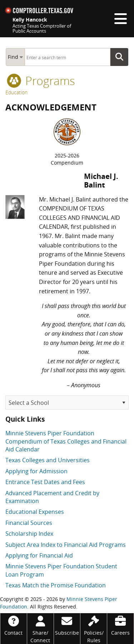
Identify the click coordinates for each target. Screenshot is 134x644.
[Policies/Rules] (94, 629)
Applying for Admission (36, 471)
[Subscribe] (67, 625)
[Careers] (120, 625)
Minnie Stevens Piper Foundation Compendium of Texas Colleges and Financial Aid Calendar (66, 441)
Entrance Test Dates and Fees (45, 482)
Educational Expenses (35, 512)
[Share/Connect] (40, 629)
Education (16, 92)
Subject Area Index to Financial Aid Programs (66, 545)
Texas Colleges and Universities (48, 460)
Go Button (121, 57)
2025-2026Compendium (67, 159)
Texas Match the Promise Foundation (56, 585)
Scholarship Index (29, 534)
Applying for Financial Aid (39, 555)
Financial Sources (29, 523)
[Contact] (14, 625)
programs (41, 80)
